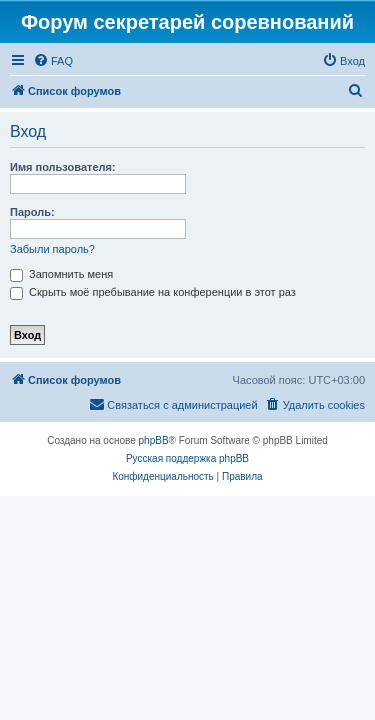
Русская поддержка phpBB (187, 458)
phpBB (154, 440)
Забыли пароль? (52, 249)
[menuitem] (53, 61)
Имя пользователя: (63, 167)
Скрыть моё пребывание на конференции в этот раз (153, 292)
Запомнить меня (61, 274)
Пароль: (32, 212)
